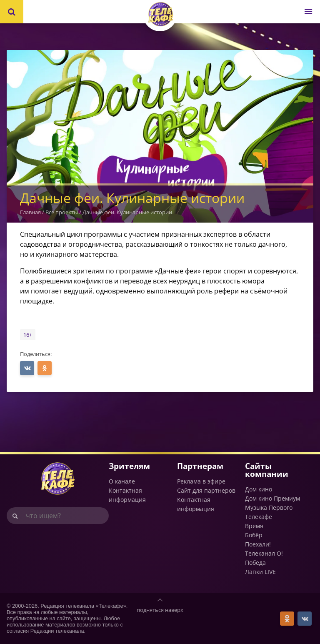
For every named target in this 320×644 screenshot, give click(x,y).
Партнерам (200, 466)
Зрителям (129, 466)
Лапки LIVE (260, 572)
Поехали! (258, 544)
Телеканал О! (264, 553)
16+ (28, 335)
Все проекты (62, 212)
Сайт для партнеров (206, 490)
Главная (30, 212)
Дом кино (259, 489)
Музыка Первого (269, 507)
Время (254, 526)
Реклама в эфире (201, 481)
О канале (122, 481)
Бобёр (254, 535)
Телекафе (259, 517)
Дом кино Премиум (272, 498)
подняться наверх (160, 610)
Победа (255, 563)
